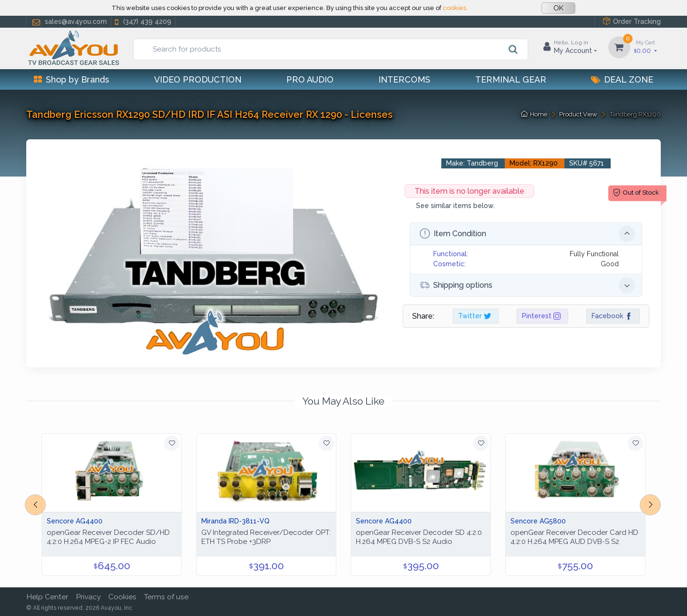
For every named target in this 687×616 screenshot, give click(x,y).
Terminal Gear (511, 79)
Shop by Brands (72, 79)
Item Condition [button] (527, 234)
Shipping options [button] (527, 285)
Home (534, 114)
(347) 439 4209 (142, 22)
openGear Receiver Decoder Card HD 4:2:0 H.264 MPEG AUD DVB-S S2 (574, 537)
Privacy (88, 597)
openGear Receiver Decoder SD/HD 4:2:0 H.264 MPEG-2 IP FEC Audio (108, 537)
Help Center (47, 597)
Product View (578, 114)
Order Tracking (632, 21)
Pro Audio (310, 79)
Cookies (122, 597)
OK (558, 8)
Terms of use (166, 597)
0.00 (645, 47)
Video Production (198, 79)
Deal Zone (622, 79)
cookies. (455, 8)
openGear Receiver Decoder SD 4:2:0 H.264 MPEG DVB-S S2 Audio (419, 537)
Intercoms (404, 79)
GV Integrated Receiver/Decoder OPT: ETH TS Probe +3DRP (266, 537)
